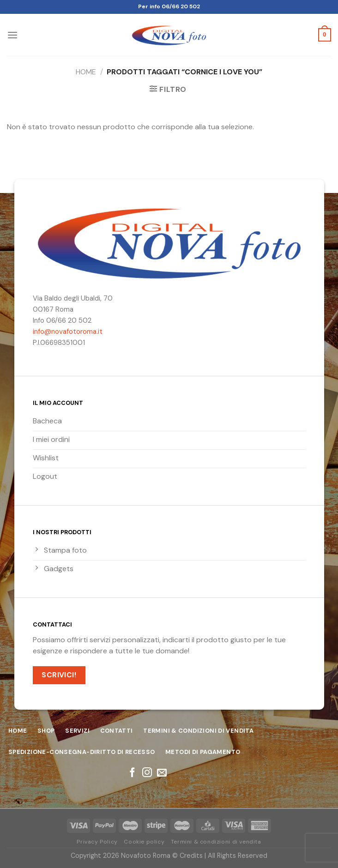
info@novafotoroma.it (68, 332)
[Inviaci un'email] (162, 773)
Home (86, 72)
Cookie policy (144, 842)
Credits (191, 856)
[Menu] (12, 35)
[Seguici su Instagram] (147, 773)
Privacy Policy (97, 842)
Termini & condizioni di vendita (216, 842)
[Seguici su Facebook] (132, 773)
